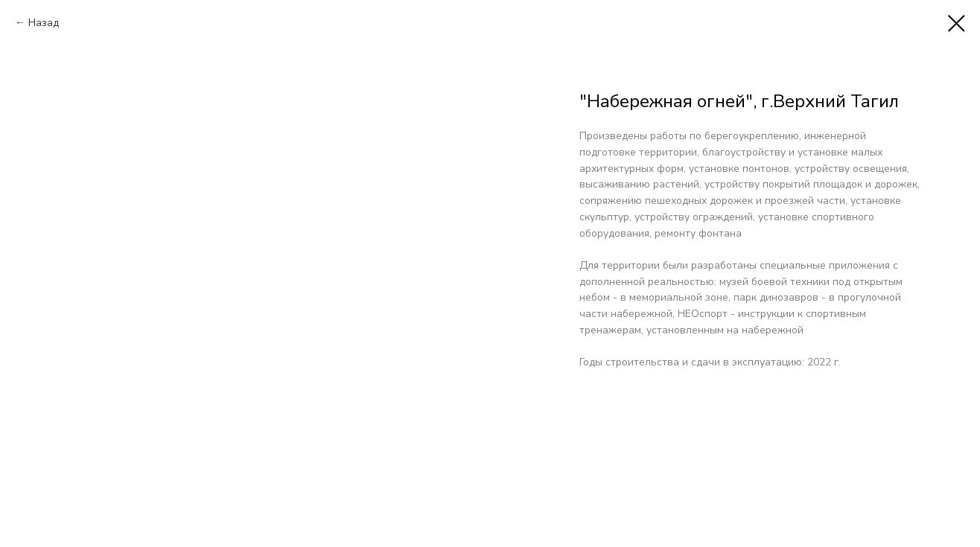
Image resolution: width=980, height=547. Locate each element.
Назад (44, 23)
